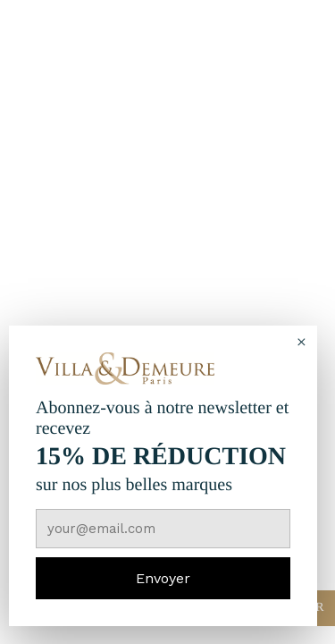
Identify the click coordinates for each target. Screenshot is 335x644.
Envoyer (163, 578)
